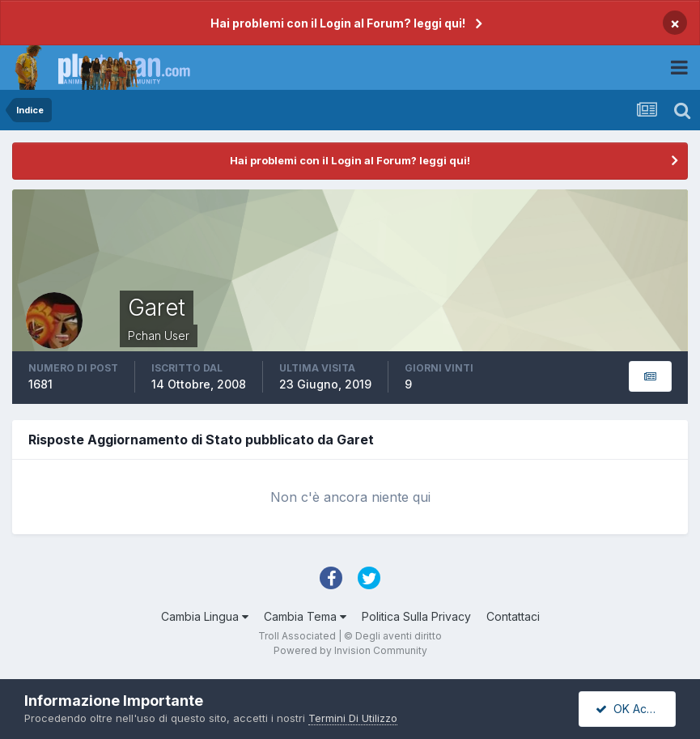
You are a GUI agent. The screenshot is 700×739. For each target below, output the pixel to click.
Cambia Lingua (205, 616)
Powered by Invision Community (350, 650)
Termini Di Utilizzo (353, 718)
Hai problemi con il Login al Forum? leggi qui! (338, 23)
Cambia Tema (305, 616)
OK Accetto (635, 709)
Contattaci (513, 616)
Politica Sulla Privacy (416, 616)
